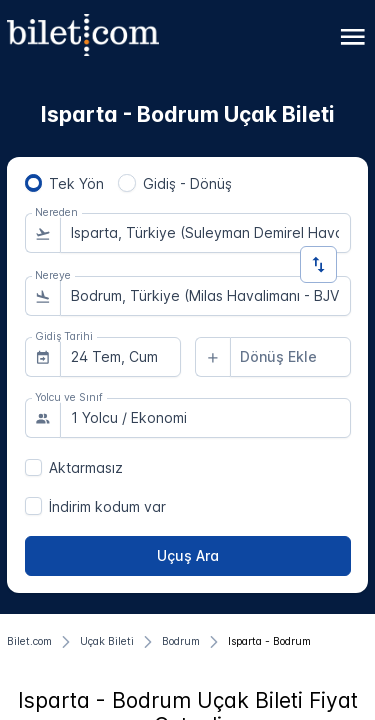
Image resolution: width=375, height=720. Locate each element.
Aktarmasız (86, 467)
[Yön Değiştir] (318, 264)
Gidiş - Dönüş (187, 183)
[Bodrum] (181, 642)
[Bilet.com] (29, 642)
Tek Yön (76, 183)
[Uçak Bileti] (107, 642)
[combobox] (205, 233)
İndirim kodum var (107, 506)
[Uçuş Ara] (188, 556)
